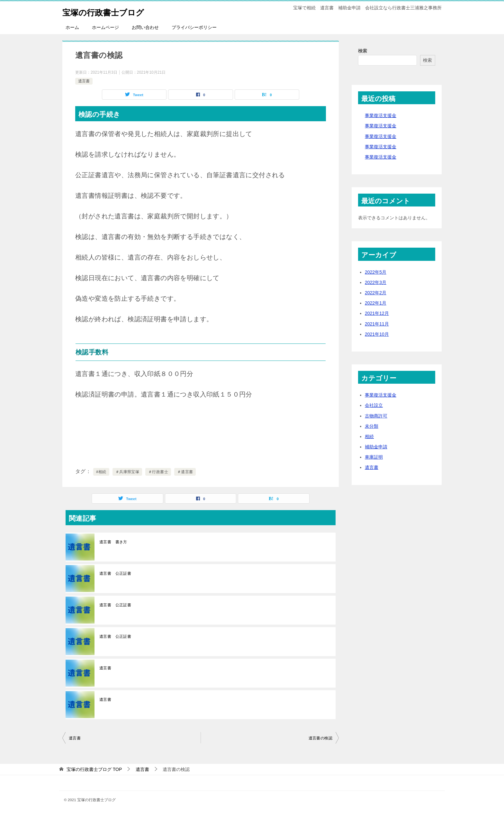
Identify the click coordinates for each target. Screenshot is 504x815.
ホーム (72, 27)
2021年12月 (377, 313)
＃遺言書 (185, 472)
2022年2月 (376, 293)
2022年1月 (376, 303)
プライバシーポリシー (194, 27)
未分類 (372, 426)
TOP (94, 769)
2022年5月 (376, 272)
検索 (363, 51)
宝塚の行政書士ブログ (111, 11)
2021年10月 (377, 334)
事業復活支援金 (381, 115)
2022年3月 (376, 282)
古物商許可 (376, 416)
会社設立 (374, 405)
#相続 (101, 472)
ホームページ (105, 27)
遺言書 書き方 (113, 542)
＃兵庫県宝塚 (127, 472)
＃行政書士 (158, 472)
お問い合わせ (145, 27)
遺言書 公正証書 (115, 573)
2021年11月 (377, 324)
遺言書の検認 (320, 738)
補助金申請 (376, 447)
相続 (369, 436)
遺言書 (84, 81)
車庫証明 (374, 457)
